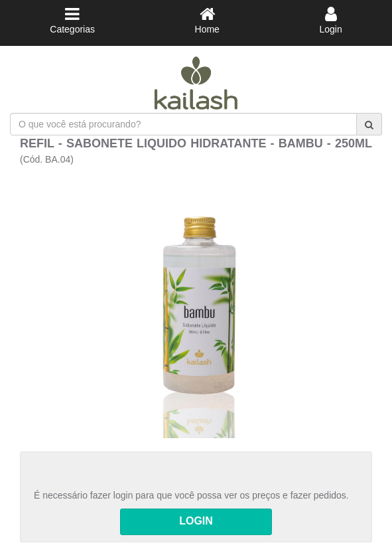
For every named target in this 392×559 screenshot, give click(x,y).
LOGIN (196, 521)
